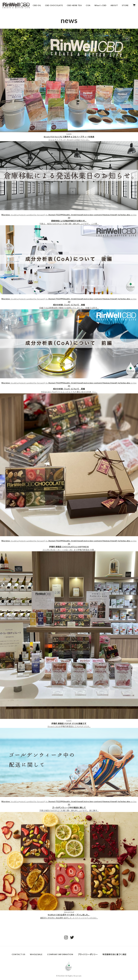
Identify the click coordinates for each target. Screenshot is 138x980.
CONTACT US (18, 954)
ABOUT (114, 5)
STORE (125, 5)
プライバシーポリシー (88, 954)
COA (88, 5)
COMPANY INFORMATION (60, 954)
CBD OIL (37, 5)
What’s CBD (100, 5)
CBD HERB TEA (74, 5)
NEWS (26, 5)
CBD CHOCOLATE (54, 5)
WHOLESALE (36, 954)
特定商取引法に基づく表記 (114, 954)
